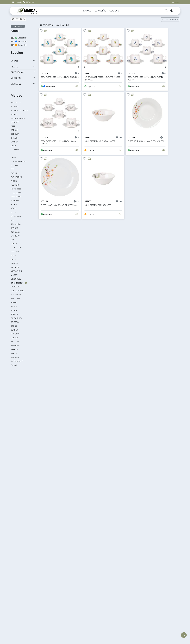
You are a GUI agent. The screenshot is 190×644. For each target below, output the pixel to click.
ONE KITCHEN (18, 19)
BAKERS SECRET (18, 118)
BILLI (13, 126)
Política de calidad (134, 595)
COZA (13, 154)
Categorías (100, 11)
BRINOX (14, 138)
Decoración (74, 595)
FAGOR (14, 181)
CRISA (13, 157)
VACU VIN (15, 342)
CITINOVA (15, 150)
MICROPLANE (17, 271)
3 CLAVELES (16, 103)
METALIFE (15, 267)
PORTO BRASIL (17, 291)
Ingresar (175, 2)
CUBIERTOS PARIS (18, 161)
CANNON (14, 142)
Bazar (71, 591)
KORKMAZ (15, 232)
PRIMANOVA (16, 295)
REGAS (14, 306)
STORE (14, 326)
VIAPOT (14, 353)
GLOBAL (14, 204)
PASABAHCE (16, 287)
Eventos (72, 610)
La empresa (131, 591)
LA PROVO (15, 236)
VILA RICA (15, 357)
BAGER (14, 114)
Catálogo (114, 11)
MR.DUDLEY (16, 279)
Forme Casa (16, 189)
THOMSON (15, 334)
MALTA (14, 255)
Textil (71, 605)
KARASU (14, 228)
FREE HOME (16, 197)
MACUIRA (15, 251)
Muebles (72, 600)
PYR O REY (15, 298)
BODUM (14, 130)
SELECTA (15, 322)
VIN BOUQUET (17, 361)
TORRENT (15, 338)
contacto (17, 2)
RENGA (14, 310)
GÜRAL (14, 208)
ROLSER (14, 314)
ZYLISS (14, 365)
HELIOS (14, 212)
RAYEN (14, 302)
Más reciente (169, 19)
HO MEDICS (16, 216)
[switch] (12, 38)
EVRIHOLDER (16, 177)
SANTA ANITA (16, 318)
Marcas (87, 11)
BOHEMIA (15, 134)
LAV (12, 240)
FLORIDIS (15, 185)
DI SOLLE (15, 165)
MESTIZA (15, 263)
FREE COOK (16, 193)
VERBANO (15, 349)
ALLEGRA (15, 106)
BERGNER (15, 122)
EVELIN (14, 173)
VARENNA (15, 346)
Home (128, 586)
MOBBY (14, 275)
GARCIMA (15, 201)
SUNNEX (14, 330)
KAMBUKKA (16, 224)
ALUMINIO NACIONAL (20, 110)
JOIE (13, 220)
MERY (13, 259)
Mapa (128, 600)
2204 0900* (29, 2)
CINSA (13, 146)
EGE (12, 169)
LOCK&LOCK (16, 248)
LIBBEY (14, 244)
